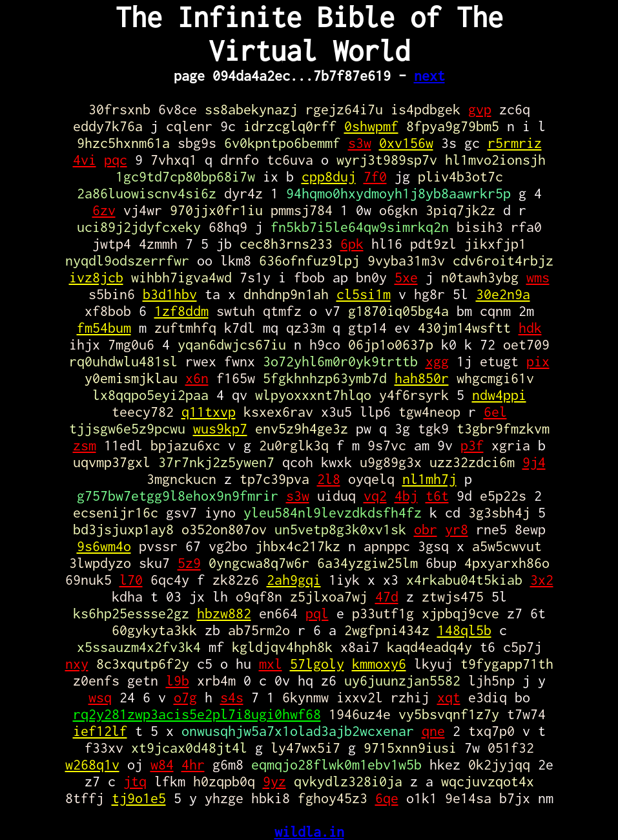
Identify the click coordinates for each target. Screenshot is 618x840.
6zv (104, 210)
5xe (406, 277)
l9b (178, 680)
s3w (360, 143)
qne (433, 731)
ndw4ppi (499, 395)
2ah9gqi (294, 580)
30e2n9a (503, 294)
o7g (185, 697)
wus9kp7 (220, 428)
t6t (437, 496)
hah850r (422, 378)
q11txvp (209, 412)
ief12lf (100, 731)
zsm (85, 445)
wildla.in (309, 832)
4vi (85, 160)
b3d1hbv (170, 294)
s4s (232, 697)
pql (317, 613)
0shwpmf (371, 126)
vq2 (375, 496)
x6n (197, 378)
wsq (100, 697)
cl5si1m (364, 294)
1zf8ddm (181, 311)
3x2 (542, 580)
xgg (437, 361)
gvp (480, 109)
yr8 (457, 529)
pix (538, 361)
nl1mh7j (429, 479)
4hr (193, 764)
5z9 (189, 563)
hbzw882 (224, 613)
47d (387, 596)
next (429, 76)
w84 (162, 764)
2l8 (329, 479)
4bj (406, 496)
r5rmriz (515, 143)
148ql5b (464, 630)
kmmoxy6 (379, 664)
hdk (530, 328)
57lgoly (317, 664)
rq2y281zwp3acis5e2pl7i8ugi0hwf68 (197, 714)
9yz (274, 781)
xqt (449, 697)
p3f (472, 445)
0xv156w (406, 143)
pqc (116, 160)
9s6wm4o (104, 546)
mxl (271, 664)
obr (426, 529)
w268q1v (92, 764)
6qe (387, 798)
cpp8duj (329, 176)
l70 (131, 580)
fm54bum (104, 328)
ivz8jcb (96, 277)
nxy (77, 664)
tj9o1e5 (139, 798)
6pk (352, 244)
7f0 (375, 176)
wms (538, 277)
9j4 (534, 462)
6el (495, 412)
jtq (135, 781)
